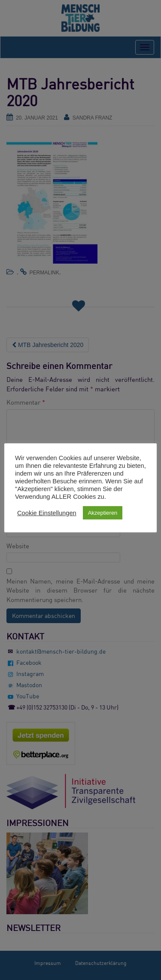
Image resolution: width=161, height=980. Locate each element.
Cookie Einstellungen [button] (47, 513)
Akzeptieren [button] (103, 513)
